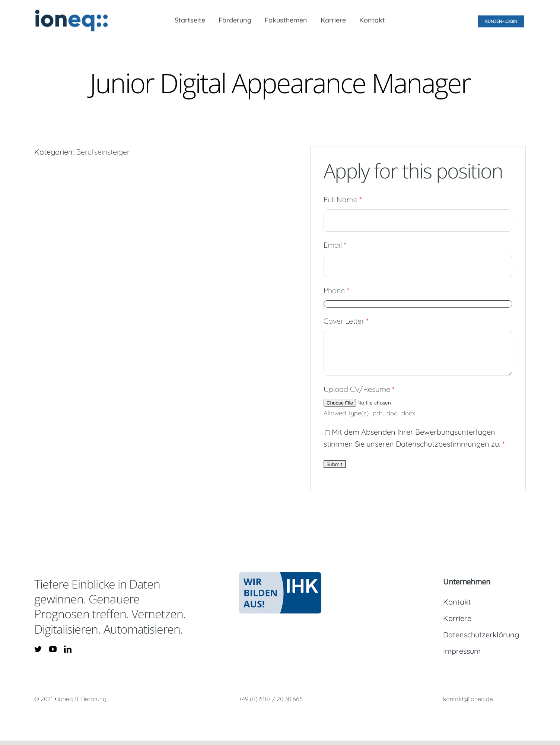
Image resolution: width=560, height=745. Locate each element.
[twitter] (38, 649)
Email (335, 245)
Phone (336, 290)
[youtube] (53, 649)
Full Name (343, 199)
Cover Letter (346, 321)
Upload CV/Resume (359, 389)
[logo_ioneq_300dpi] (71, 11)
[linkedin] (68, 649)
